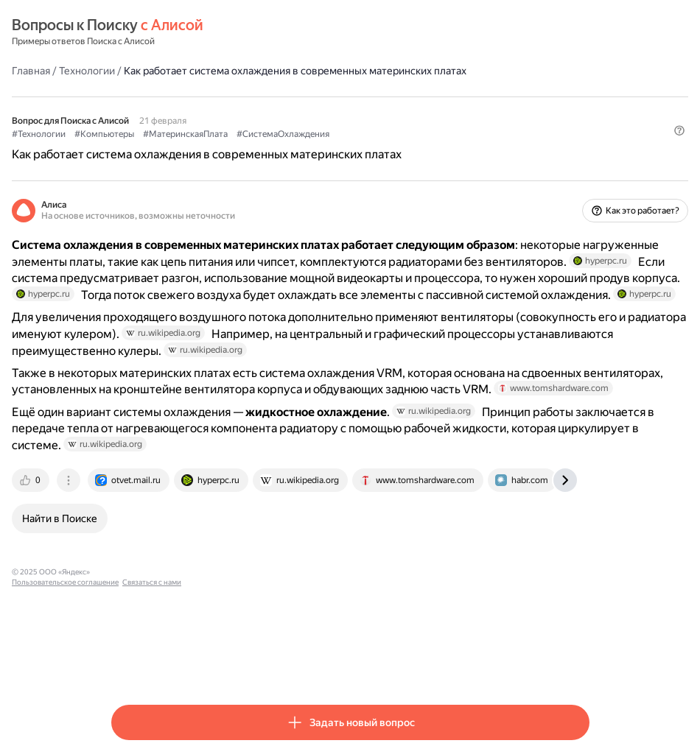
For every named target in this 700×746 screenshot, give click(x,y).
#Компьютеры (204, 133)
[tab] (131, 572)
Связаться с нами (336, 664)
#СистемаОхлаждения (382, 133)
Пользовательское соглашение (249, 664)
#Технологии (138, 133)
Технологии (186, 70)
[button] (581, 158)
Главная (130, 70)
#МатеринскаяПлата (285, 133)
